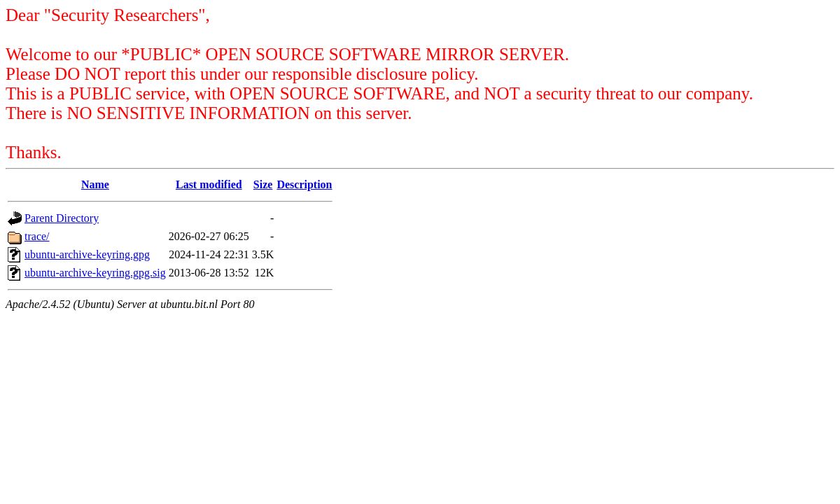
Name (95, 184)
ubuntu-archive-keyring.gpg (87, 254)
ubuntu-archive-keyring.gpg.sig (95, 273)
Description (304, 184)
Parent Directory (62, 218)
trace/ (37, 236)
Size (263, 184)
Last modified (209, 184)
